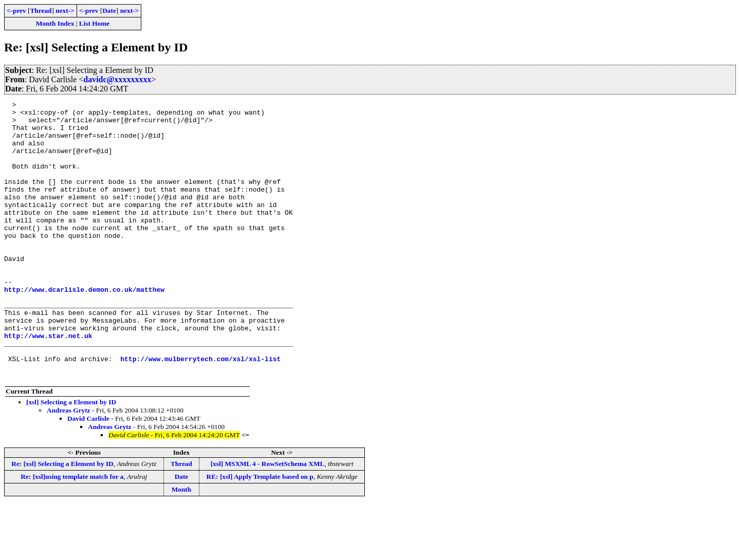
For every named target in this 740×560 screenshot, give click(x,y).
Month (182, 545)
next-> (65, 11)
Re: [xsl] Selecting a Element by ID (62, 519)
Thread (41, 11)
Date (109, 11)
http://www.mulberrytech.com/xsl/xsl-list (200, 411)
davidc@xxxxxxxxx (117, 79)
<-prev (16, 11)
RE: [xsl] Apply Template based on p (260, 532)
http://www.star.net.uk (48, 383)
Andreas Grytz (69, 466)
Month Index (55, 23)
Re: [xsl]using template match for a (72, 532)
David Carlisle (88, 474)
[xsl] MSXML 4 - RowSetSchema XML (268, 519)
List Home (95, 23)
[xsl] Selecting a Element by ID (71, 458)
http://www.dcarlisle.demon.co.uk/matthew (84, 328)
